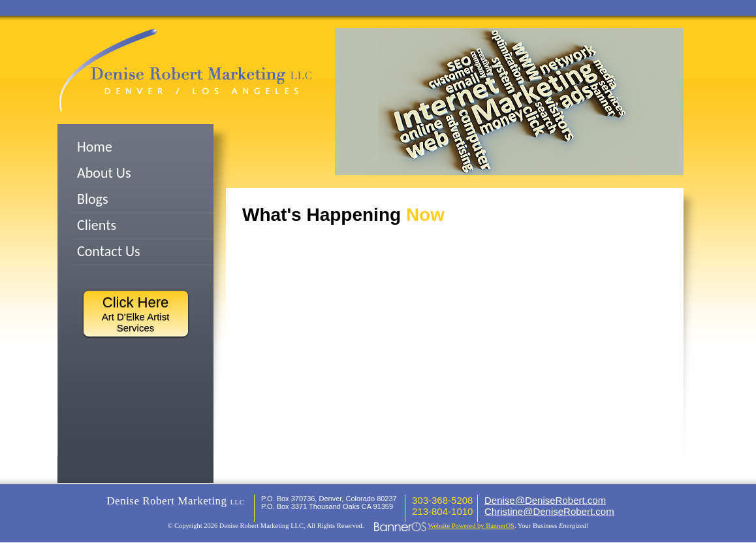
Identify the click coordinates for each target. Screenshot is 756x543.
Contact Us (109, 251)
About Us (104, 173)
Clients (97, 225)
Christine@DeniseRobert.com (549, 511)
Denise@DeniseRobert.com (545, 500)
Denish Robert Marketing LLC (185, 71)
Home (95, 147)
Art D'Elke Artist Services (136, 314)
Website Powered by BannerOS (471, 526)
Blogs (93, 199)
